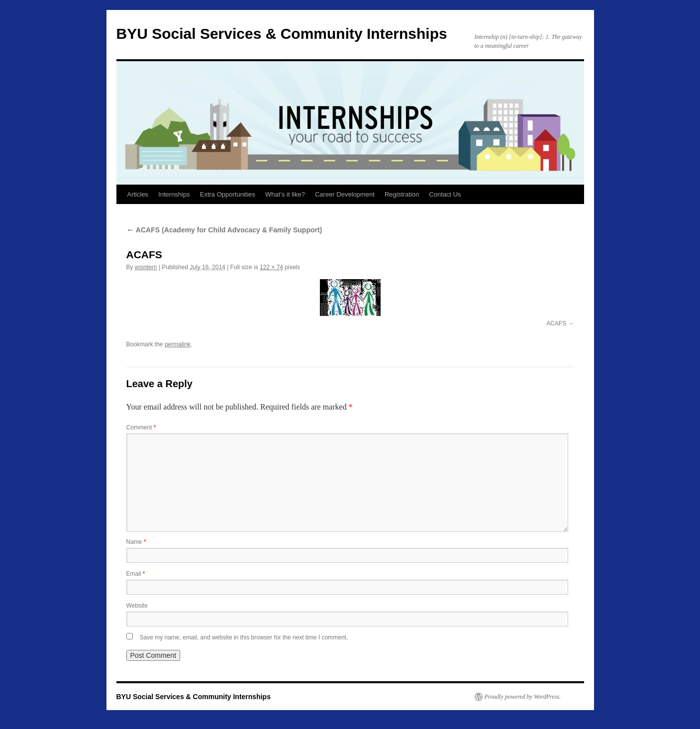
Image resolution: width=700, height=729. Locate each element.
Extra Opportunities (228, 194)
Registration (402, 194)
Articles (138, 194)
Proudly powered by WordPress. (523, 697)
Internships (174, 194)
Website (137, 606)
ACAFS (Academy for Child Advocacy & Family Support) (224, 230)
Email (136, 574)
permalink (178, 344)
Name (136, 542)
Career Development (345, 194)
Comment (141, 427)
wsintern (146, 267)
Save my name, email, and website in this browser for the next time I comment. (244, 637)
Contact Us (445, 194)
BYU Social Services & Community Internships (282, 34)
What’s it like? (285, 194)
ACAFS (556, 323)
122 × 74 (271, 267)
